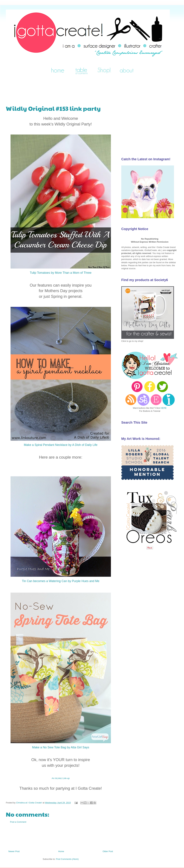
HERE (164, 408)
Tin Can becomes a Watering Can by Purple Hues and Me (61, 581)
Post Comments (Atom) (67, 859)
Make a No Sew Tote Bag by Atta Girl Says (61, 747)
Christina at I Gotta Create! (29, 803)
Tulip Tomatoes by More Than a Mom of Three (61, 273)
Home (61, 851)
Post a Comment (18, 822)
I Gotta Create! (10, 14)
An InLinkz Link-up (61, 778)
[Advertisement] (67, 88)
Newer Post (14, 851)
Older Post (108, 851)
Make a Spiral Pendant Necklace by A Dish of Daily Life (61, 445)
